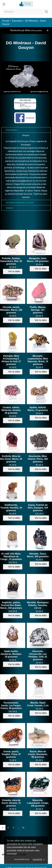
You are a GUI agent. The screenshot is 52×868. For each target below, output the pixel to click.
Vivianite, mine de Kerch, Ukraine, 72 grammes (11, 803)
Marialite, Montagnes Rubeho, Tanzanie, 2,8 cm (38, 605)
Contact (9, 208)
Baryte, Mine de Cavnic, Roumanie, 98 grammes (38, 754)
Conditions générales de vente (20, 203)
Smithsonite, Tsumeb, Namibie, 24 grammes (11, 508)
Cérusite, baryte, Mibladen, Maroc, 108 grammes (11, 310)
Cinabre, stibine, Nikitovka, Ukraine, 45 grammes (11, 410)
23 (23, 828)
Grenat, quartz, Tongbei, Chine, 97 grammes (11, 754)
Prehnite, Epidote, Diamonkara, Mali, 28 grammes (11, 261)
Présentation (12, 130)
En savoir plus (22, 859)
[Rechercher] (26, 12)
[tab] (26, 130)
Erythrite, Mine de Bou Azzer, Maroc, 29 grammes (11, 459)
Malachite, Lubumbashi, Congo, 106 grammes (38, 803)
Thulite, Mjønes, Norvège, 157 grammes (38, 310)
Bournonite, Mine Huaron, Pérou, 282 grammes (38, 459)
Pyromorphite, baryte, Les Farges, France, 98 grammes (11, 705)
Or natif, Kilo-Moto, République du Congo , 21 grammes (11, 556)
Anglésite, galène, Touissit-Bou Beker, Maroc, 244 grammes (11, 605)
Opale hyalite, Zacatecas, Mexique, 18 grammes (11, 654)
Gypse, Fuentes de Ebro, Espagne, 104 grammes (38, 508)
